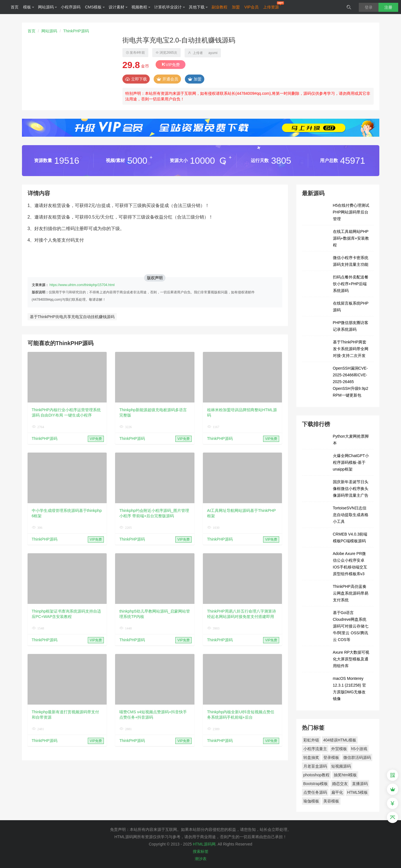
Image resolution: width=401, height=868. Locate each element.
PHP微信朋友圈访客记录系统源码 (351, 326)
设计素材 (118, 7)
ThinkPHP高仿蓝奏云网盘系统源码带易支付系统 (351, 593)
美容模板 (331, 801)
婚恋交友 (340, 784)
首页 (15, 7)
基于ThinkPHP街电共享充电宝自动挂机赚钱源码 (72, 317)
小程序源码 (71, 7)
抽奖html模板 (345, 775)
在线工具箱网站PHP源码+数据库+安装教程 (351, 238)
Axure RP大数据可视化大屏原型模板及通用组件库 (351, 659)
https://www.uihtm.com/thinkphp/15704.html (82, 285)
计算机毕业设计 (170, 7)
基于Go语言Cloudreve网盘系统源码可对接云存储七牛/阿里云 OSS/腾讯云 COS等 (351, 626)
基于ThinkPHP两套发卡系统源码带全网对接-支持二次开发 (351, 349)
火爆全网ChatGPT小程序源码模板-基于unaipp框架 (351, 462)
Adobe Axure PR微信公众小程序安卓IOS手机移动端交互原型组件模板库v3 (350, 564)
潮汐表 (201, 859)
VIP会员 (251, 7)
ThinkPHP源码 (76, 31)
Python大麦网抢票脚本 (351, 440)
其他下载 (198, 7)
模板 (29, 7)
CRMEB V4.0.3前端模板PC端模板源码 (350, 538)
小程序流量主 (315, 749)
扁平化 (337, 792)
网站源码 (48, 7)
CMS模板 (95, 7)
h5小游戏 (359, 749)
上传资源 (271, 7)
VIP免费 (171, 65)
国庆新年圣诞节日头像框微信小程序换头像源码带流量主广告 (351, 489)
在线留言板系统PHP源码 (351, 307)
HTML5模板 (358, 792)
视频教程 (141, 7)
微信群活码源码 (357, 757)
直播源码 (360, 784)
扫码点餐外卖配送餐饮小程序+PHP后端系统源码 (351, 284)
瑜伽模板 (311, 801)
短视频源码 (341, 766)
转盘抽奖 (311, 757)
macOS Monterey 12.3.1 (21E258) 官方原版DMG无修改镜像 (350, 689)
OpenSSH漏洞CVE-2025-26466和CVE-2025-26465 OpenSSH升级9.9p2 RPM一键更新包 (351, 382)
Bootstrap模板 (316, 784)
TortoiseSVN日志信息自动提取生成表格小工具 (351, 515)
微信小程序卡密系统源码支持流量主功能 (351, 261)
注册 (388, 7)
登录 (369, 7)
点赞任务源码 (315, 792)
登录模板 (331, 757)
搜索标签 (201, 851)
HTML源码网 (204, 844)
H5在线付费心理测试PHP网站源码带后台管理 (351, 212)
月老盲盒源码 (315, 766)
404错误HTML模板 (340, 740)
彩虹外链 (311, 740)
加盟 (236, 7)
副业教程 (219, 7)
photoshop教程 (316, 775)
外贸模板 (339, 749)
